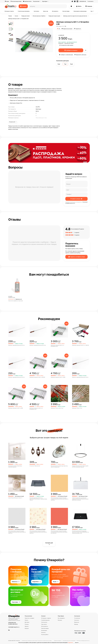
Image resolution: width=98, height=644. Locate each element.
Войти (80, 6)
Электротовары (66, 11)
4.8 (59, 29)
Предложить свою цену (81, 55)
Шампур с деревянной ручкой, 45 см (16, 377)
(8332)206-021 (83, 1)
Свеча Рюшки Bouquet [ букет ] (15, 498)
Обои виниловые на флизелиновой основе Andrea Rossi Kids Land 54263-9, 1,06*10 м (60, 499)
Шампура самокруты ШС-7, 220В (58, 377)
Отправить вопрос (75, 199)
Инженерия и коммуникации (80, 11)
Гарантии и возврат (29, 618)
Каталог (24, 6)
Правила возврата (58, 641)
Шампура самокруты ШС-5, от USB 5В (80, 345)
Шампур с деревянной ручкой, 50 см (38, 345)
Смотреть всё (49, 543)
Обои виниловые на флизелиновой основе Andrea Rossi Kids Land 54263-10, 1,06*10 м (59, 532)
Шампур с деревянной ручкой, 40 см (80, 377)
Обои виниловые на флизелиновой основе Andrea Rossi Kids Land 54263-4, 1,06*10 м (17, 532)
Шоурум (27, 628)
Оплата (26, 620)
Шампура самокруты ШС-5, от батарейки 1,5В (57, 346)
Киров (8, 1)
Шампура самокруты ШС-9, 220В (16, 408)
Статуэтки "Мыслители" (35, 466)
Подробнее (70, 642)
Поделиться (78, 29)
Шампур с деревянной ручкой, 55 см (16, 345)
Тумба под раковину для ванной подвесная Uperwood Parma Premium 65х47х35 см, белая (80, 499)
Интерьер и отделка (9, 11)
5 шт (59, 64)
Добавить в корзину (72, 50)
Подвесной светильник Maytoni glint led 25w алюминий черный (80, 466)
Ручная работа (45, 634)
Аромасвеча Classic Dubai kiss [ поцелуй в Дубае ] (15, 466)
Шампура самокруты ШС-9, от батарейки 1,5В (36, 409)
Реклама (60, 620)
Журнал (27, 626)
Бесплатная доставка (17, 1)
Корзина (90, 6)
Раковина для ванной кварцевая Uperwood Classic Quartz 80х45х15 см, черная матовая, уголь (80, 532)
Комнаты (43, 632)
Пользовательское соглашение (69, 641)
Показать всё (12, 122)
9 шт (72, 64)
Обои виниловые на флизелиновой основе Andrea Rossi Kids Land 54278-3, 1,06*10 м (38, 532)
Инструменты (55, 11)
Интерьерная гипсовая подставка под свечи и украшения (59, 466)
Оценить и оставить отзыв (77, 257)
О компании (77, 618)
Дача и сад (46, 11)
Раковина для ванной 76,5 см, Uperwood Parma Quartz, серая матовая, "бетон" (38, 499)
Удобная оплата (28, 1)
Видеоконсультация (68, 29)
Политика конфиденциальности (83, 641)
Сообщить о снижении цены (67, 55)
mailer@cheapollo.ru (14, 627)
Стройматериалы (45, 620)
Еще (92, 11)
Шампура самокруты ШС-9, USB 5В (37, 377)
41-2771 (63, 26)
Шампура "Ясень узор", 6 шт (57, 408)
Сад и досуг (44, 624)
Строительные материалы (24, 11)
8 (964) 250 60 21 (13, 624)
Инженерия (44, 630)
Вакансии (77, 622)
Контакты (91, 1)
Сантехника (36, 11)
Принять (77, 642)
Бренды (76, 624)
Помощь (27, 624)
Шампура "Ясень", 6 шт (77, 408)
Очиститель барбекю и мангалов (16, 301)
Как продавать (61, 618)
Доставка (27, 622)
